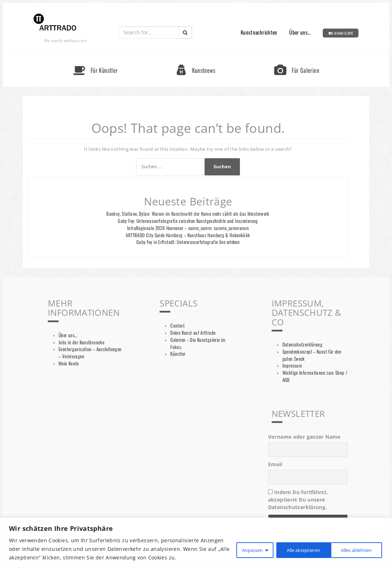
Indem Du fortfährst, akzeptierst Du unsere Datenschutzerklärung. (298, 500)
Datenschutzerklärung (303, 345)
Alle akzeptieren (353, 545)
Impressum (292, 366)
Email (275, 464)
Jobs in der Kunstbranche (81, 342)
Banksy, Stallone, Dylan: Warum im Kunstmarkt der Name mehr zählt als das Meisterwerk (188, 214)
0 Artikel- (342, 33)
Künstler (178, 354)
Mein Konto (69, 363)
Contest (177, 326)
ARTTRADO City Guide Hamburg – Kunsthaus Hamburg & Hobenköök (188, 235)
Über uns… (300, 32)
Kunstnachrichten (259, 32)
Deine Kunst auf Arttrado (193, 333)
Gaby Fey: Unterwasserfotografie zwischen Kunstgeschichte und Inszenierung (188, 221)
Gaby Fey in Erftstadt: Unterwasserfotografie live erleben (188, 242)
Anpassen (239, 545)
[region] (196, 539)
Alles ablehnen (293, 545)
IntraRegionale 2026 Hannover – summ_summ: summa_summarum (188, 228)
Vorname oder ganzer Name (304, 437)
